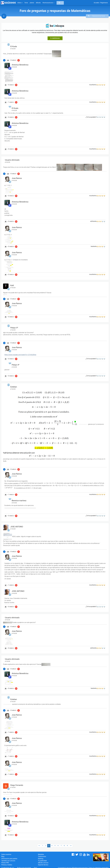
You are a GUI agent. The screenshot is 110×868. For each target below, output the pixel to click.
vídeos (20, 3)
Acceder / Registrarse (101, 3)
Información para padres (9, 859)
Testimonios (42, 856)
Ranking (41, 859)
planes (32, 3)
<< (39, 846)
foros (26, 3)
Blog (3, 856)
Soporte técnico (43, 865)
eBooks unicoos (43, 863)
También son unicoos (8, 861)
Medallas (41, 854)
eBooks (38, 3)
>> (71, 846)
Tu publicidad (42, 861)
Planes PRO (5, 863)
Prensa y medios (7, 865)
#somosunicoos (48, 3)
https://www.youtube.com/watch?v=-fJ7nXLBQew (20, 355)
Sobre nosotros (6, 854)
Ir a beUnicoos (55, 38)
